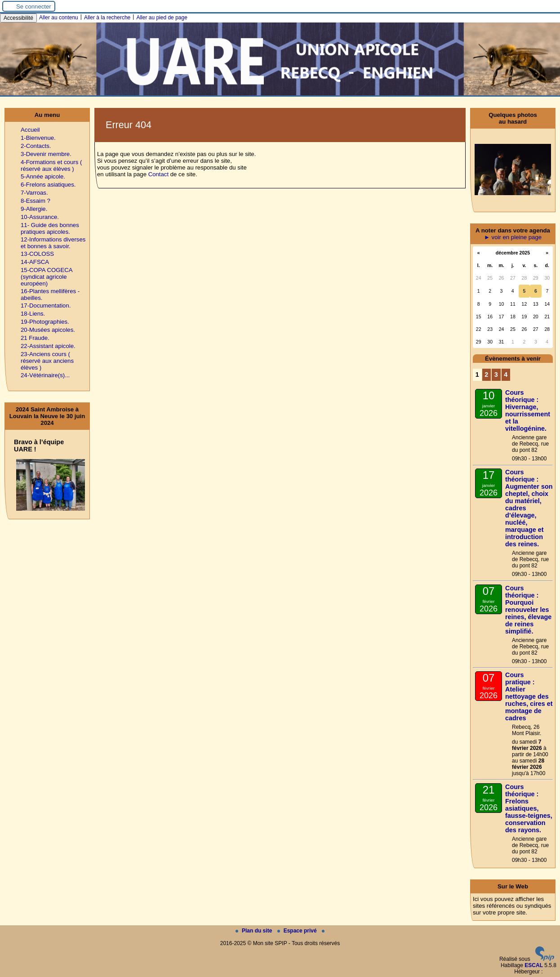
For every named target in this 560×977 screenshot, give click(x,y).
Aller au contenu (59, 18)
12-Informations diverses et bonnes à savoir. (53, 243)
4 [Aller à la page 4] (506, 375)
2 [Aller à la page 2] (486, 375)
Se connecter (34, 7)
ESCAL (534, 965)
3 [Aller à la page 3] (496, 375)
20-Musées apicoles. (48, 330)
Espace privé (298, 931)
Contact (158, 174)
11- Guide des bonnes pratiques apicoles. (50, 228)
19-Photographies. (45, 322)
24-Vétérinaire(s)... (45, 375)
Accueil (30, 130)
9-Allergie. (34, 209)
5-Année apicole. (43, 176)
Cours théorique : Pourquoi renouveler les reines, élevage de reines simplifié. (528, 610)
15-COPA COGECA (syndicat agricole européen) (47, 277)
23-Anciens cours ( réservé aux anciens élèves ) (47, 361)
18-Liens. (33, 314)
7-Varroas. (34, 193)
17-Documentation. (46, 306)
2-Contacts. (36, 146)
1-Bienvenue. (38, 138)
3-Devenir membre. (46, 154)
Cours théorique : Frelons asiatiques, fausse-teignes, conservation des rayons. (529, 808)
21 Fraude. (35, 338)
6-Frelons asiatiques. (48, 185)
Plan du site (255, 931)
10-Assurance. (40, 217)
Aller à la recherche (107, 18)
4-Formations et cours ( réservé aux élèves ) (51, 165)
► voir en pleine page (513, 237)
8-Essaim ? (36, 201)
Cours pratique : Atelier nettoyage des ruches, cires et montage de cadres (529, 696)
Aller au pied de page (162, 18)
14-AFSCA (35, 262)
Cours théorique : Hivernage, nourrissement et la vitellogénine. (528, 410)
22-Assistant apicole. (48, 346)
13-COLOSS (37, 254)
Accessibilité (18, 18)
